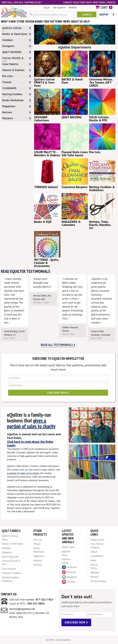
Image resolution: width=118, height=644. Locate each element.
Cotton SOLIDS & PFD (17, 59)
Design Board (97, 540)
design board (34, 21)
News (93, 560)
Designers (17, 46)
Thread (17, 82)
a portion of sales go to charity (23, 473)
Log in (47, 7)
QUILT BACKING (17, 52)
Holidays (17, 40)
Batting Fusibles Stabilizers (17, 95)
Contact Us (9, 594)
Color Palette (17, 64)
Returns (94, 577)
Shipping (95, 572)
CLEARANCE (17, 88)
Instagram (70, 577)
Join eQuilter (59, 7)
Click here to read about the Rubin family (30, 443)
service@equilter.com (22, 609)
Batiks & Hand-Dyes (17, 34)
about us (77, 21)
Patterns (17, 118)
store (21, 21)
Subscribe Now (58, 393)
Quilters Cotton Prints (17, 29)
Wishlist (73, 7)
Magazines (17, 106)
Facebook (69, 567)
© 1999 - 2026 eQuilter (58, 640)
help (87, 21)
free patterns (53, 21)
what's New (8, 21)
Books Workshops (17, 100)
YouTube (69, 582)
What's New (68, 547)
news (67, 21)
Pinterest (69, 572)
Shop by (107, 14)
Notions (17, 112)
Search (87, 14)
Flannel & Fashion (17, 70)
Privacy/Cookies (98, 581)
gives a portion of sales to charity (31, 423)
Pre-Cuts (17, 76)
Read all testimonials (58, 345)
